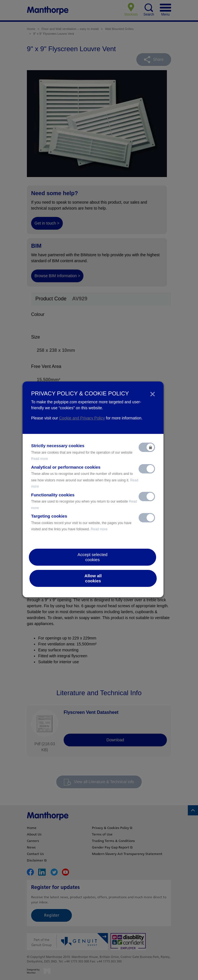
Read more (39, 459)
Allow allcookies (93, 578)
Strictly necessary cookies (82, 452)
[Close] (153, 393)
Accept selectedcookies (92, 557)
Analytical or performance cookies (85, 477)
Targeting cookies (81, 522)
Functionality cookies (84, 501)
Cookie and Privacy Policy (82, 418)
